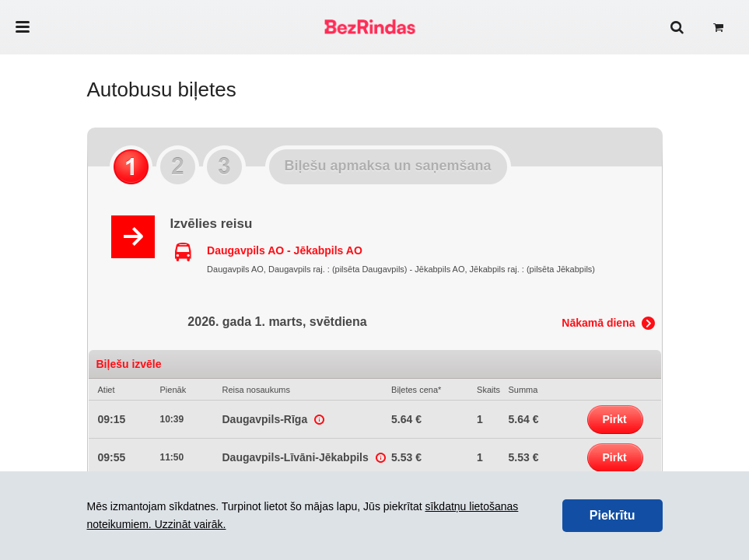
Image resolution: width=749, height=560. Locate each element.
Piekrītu (612, 515)
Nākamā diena (598, 323)
